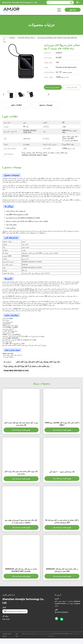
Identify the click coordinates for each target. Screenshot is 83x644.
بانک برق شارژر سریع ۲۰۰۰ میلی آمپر (62, 472)
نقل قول (73, 10)
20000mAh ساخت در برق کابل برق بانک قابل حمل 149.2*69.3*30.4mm (21, 570)
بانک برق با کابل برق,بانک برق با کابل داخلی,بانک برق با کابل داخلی (38, 362)
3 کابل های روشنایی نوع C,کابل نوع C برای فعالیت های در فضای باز (27, 366)
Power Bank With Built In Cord (16, 371)
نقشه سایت (17, 635)
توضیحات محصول (46, 105)
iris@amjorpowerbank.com (15, 611)
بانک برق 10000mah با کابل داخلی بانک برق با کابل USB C (62, 424)
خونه (5, 38)
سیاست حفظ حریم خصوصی (7, 635)
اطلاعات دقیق (16, 105)
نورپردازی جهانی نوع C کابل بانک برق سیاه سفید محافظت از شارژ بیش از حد (21, 521)
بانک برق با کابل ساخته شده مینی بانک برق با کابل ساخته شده (21, 473)
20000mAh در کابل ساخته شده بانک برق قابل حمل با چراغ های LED (62, 570)
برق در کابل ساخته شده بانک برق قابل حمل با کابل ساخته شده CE (21, 424)
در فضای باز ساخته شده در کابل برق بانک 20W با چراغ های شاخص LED (62, 521)
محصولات (12, 38)
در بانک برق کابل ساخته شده (26, 38)
